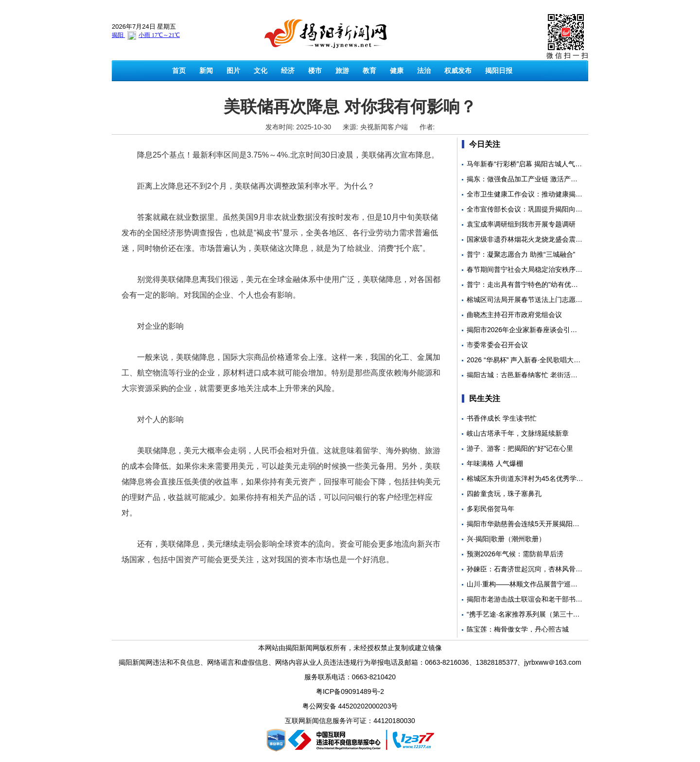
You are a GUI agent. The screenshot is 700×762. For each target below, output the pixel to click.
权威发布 (458, 71)
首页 (179, 71)
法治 (424, 71)
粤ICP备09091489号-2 (350, 691)
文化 (261, 71)
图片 (233, 71)
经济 (288, 71)
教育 (369, 71)
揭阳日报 (499, 71)
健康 (397, 71)
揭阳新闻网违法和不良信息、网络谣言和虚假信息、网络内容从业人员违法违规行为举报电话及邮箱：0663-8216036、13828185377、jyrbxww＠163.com (350, 662)
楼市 (315, 71)
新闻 (206, 71)
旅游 (342, 71)
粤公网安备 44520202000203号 (350, 706)
